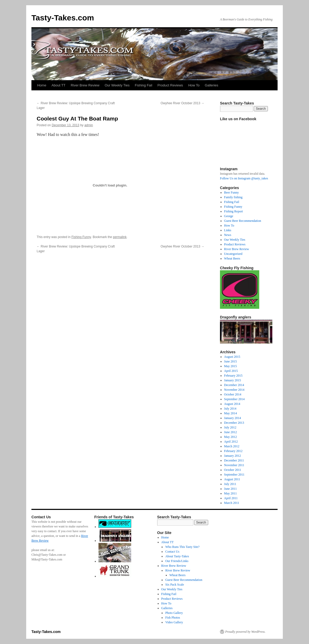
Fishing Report (234, 211)
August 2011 (232, 479)
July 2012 (230, 427)
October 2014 (233, 394)
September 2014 (234, 399)
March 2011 (232, 503)
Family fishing (233, 197)
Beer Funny (231, 192)
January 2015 (233, 380)
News (228, 235)
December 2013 (234, 423)
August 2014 (232, 404)
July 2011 (230, 484)
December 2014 (234, 385)
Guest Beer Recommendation (243, 221)
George (229, 216)
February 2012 (233, 451)
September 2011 (234, 475)
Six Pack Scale (175, 585)
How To (194, 85)
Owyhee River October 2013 (182, 103)
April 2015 (231, 371)
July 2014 (230, 409)
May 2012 (231, 437)
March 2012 (232, 446)
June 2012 (231, 432)
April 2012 (231, 442)
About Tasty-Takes (177, 556)
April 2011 (231, 498)
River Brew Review (85, 85)
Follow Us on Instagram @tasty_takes (244, 178)
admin (89, 125)
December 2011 (234, 460)
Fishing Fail (144, 85)
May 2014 (231, 413)
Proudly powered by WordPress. (245, 632)
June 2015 (231, 361)
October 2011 (233, 470)
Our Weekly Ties (117, 85)
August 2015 (232, 357)
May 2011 (231, 493)
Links (228, 230)
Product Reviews (170, 85)
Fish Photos (173, 618)
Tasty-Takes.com (63, 18)
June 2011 (231, 489)
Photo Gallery (174, 613)
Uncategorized (233, 254)
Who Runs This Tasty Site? (182, 547)
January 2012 (233, 456)
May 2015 (231, 366)
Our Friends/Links (177, 561)
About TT (59, 85)
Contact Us (172, 552)
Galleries (211, 85)
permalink (120, 237)
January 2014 (233, 418)
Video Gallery (174, 622)
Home (42, 85)
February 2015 (233, 376)
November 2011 (234, 465)
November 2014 (234, 390)
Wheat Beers (232, 258)
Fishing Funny (81, 237)
